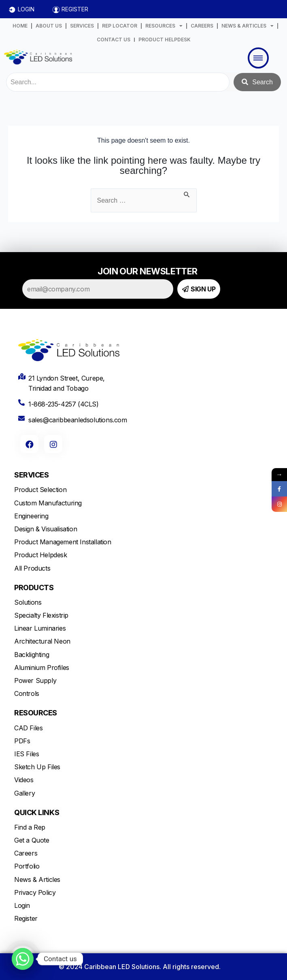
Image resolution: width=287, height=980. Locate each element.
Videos (24, 780)
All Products (32, 568)
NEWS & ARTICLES (248, 26)
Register (26, 918)
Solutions (28, 602)
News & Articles (37, 879)
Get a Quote (32, 840)
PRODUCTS (34, 587)
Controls (27, 693)
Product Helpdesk (41, 555)
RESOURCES (164, 26)
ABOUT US (49, 26)
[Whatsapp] (23, 959)
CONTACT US (114, 40)
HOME (20, 26)
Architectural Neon (42, 641)
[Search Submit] (187, 194)
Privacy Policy (35, 892)
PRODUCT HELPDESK (165, 40)
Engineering (31, 516)
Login (22, 905)
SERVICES (82, 26)
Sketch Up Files (37, 767)
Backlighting (32, 655)
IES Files (27, 754)
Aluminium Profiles (42, 668)
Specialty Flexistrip (41, 615)
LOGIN (26, 9)
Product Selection (40, 490)
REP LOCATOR (120, 26)
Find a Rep (30, 827)
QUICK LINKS (37, 812)
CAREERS (202, 26)
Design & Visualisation (46, 529)
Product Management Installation (63, 542)
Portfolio (27, 866)
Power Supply (35, 680)
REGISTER (75, 9)
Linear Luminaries (40, 628)
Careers (26, 853)
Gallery (24, 793)
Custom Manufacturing (48, 503)
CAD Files (28, 728)
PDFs (22, 741)
